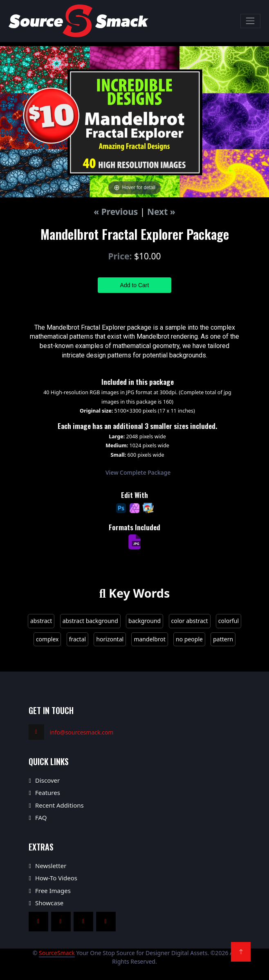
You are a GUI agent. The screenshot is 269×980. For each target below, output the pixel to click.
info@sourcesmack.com (82, 732)
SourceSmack (57, 953)
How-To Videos (56, 878)
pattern (223, 639)
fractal (77, 639)
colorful (229, 621)
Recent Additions (59, 805)
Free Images (53, 891)
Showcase (49, 903)
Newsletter (51, 866)
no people (189, 639)
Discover (47, 780)
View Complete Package (138, 472)
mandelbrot (149, 639)
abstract (41, 621)
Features (48, 792)
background (145, 621)
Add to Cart (135, 285)
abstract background (90, 621)
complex (47, 639)
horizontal (110, 639)
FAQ (41, 817)
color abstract (190, 621)
